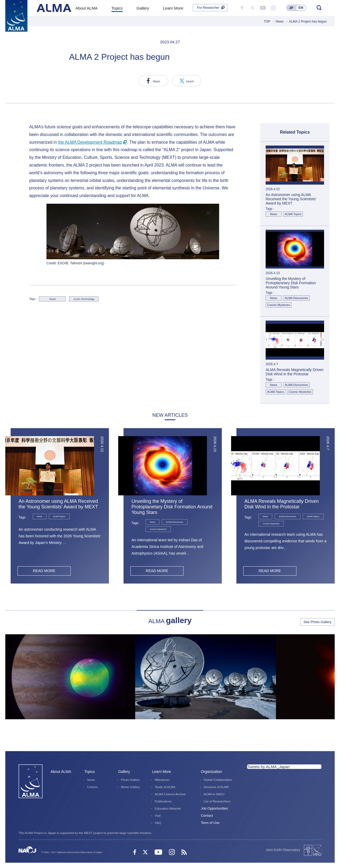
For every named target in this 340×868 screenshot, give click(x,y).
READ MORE (44, 571)
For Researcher (208, 8)
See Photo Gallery (317, 622)
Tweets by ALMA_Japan (268, 767)
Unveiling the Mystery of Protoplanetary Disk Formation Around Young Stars (172, 507)
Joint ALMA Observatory (283, 850)
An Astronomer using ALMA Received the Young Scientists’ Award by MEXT (58, 504)
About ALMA (61, 772)
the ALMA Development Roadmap (90, 142)
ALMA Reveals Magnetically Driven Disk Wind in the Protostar (282, 504)
